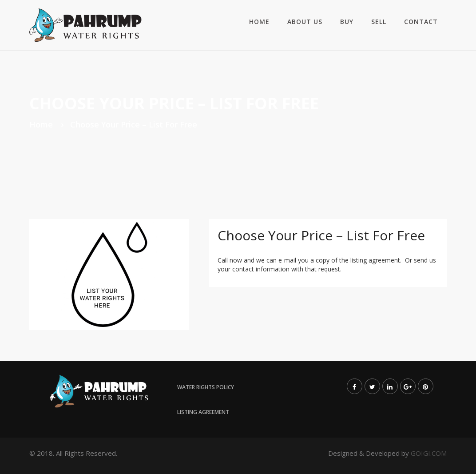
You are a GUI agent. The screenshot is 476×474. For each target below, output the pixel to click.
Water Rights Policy (206, 387)
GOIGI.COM (429, 453)
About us (305, 22)
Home (259, 22)
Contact (421, 22)
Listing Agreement (203, 412)
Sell (379, 22)
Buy (347, 22)
